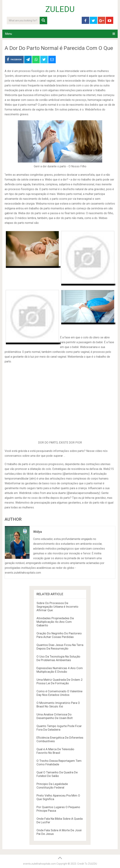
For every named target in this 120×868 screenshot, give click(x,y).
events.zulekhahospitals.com (40, 864)
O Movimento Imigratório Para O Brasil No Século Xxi (58, 705)
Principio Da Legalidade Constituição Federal (52, 786)
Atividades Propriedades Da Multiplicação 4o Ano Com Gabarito (55, 622)
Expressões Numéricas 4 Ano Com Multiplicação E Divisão (60, 670)
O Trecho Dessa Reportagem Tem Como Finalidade (59, 763)
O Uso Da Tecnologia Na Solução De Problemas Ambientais (58, 658)
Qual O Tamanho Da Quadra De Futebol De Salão (57, 774)
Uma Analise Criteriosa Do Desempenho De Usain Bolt (55, 716)
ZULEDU (60, 9)
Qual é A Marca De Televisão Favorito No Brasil (55, 751)
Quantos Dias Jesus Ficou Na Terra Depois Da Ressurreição (60, 647)
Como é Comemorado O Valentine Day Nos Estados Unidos (59, 693)
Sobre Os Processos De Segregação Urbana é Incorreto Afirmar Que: (57, 607)
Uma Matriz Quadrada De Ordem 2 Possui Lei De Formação (60, 681)
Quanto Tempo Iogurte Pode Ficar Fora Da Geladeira (59, 728)
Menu (8, 34)
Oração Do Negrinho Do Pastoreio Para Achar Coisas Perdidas (59, 635)
